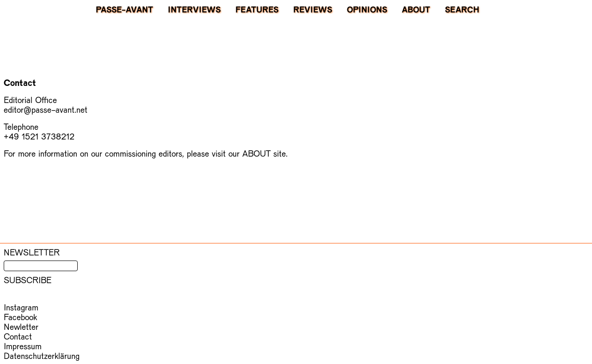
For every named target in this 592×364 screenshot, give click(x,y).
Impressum (23, 346)
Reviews (313, 9)
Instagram (21, 307)
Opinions (367, 9)
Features (257, 9)
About (416, 9)
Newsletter (32, 252)
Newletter (21, 326)
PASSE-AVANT (124, 9)
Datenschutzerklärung (42, 355)
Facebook (20, 317)
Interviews (194, 9)
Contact (18, 336)
